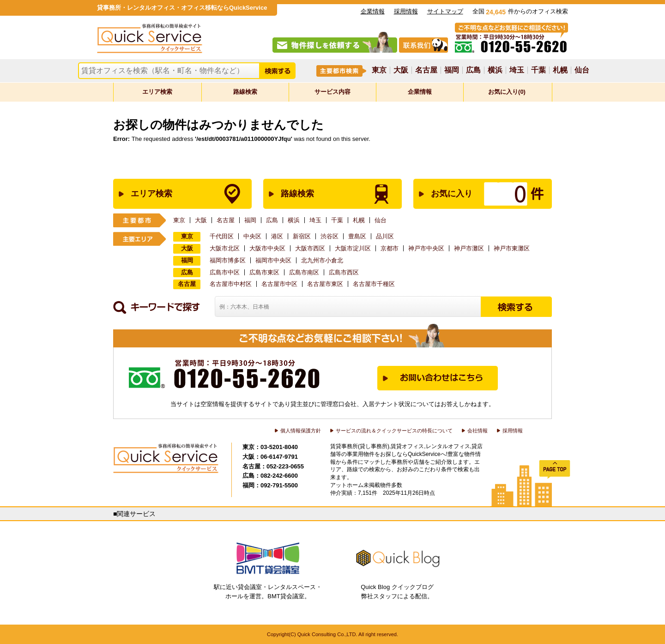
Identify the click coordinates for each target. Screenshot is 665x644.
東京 (379, 70)
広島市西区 (344, 272)
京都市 (390, 248)
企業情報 (373, 11)
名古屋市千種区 (374, 284)
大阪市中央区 (267, 248)
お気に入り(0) (507, 92)
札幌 (560, 70)
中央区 (252, 236)
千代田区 (222, 236)
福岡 (452, 70)
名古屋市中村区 (231, 284)
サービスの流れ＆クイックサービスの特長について (394, 431)
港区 (277, 236)
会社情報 (478, 431)
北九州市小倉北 (322, 260)
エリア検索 (157, 92)
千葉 (538, 70)
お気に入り (473, 194)
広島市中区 (225, 272)
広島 (473, 70)
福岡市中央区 (273, 260)
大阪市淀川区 (353, 248)
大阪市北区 (225, 248)
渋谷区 (329, 236)
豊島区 (357, 236)
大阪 (401, 70)
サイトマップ (445, 11)
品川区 (385, 236)
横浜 (495, 70)
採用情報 (406, 11)
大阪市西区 (310, 248)
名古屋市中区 (279, 284)
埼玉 (517, 70)
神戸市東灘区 (512, 248)
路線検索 (245, 92)
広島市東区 (264, 272)
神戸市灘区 (469, 248)
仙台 (582, 70)
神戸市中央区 (426, 248)
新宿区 (302, 236)
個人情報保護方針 (301, 431)
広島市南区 (304, 272)
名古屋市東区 (325, 284)
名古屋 (426, 70)
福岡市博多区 (228, 260)
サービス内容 (332, 92)
